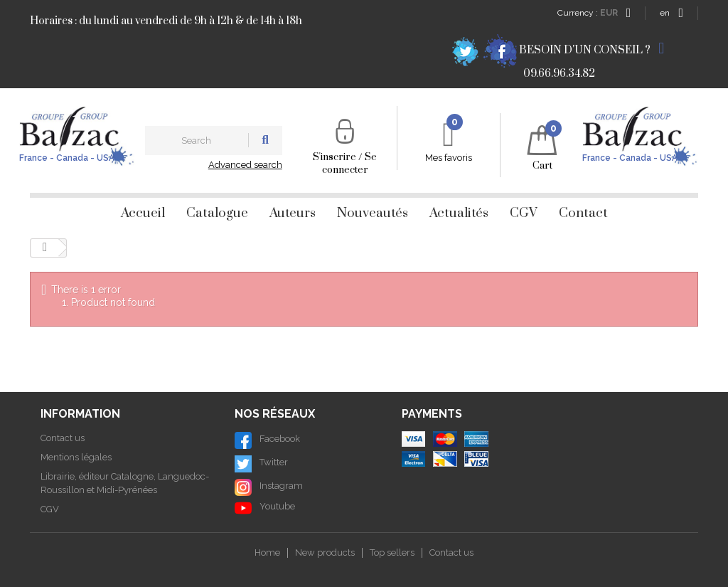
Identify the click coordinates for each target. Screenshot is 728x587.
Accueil (143, 213)
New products (325, 552)
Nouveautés (373, 213)
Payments (432, 414)
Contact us (63, 438)
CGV (524, 213)
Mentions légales (76, 457)
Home (267, 552)
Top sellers (392, 552)
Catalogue (217, 213)
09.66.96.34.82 (559, 74)
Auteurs (293, 213)
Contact (583, 213)
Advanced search (245, 165)
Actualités (459, 213)
